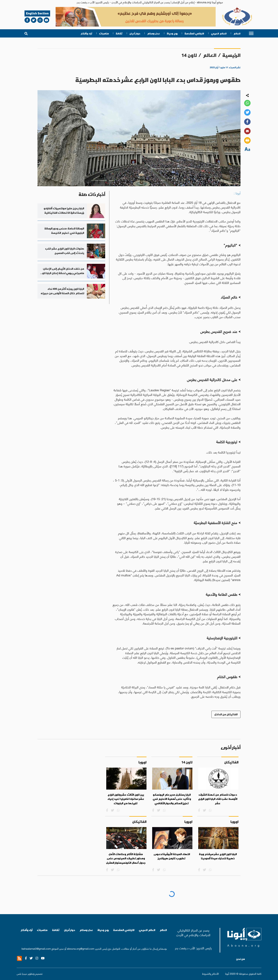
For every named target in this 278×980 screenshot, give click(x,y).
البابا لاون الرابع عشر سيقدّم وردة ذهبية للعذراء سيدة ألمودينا (218, 856)
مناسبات (104, 33)
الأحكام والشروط (210, 974)
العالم (237, 33)
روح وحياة (172, 33)
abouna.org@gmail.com (81, 948)
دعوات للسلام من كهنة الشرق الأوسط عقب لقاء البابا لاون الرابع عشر (218, 799)
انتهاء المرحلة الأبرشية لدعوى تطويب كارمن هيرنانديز (172, 856)
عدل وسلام (154, 33)
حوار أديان (135, 33)
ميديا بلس (22, 973)
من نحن (241, 959)
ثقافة (119, 33)
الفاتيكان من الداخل (226, 714)
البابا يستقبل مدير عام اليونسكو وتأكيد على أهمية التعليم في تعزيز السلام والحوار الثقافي (172, 799)
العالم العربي (219, 33)
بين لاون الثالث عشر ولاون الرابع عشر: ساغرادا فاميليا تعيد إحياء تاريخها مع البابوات (126, 799)
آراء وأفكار (87, 33)
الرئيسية (231, 55)
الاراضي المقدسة (194, 33)
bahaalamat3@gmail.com (36, 948)
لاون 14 (189, 55)
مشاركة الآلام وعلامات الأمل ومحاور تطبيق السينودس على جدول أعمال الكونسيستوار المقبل (126, 858)
